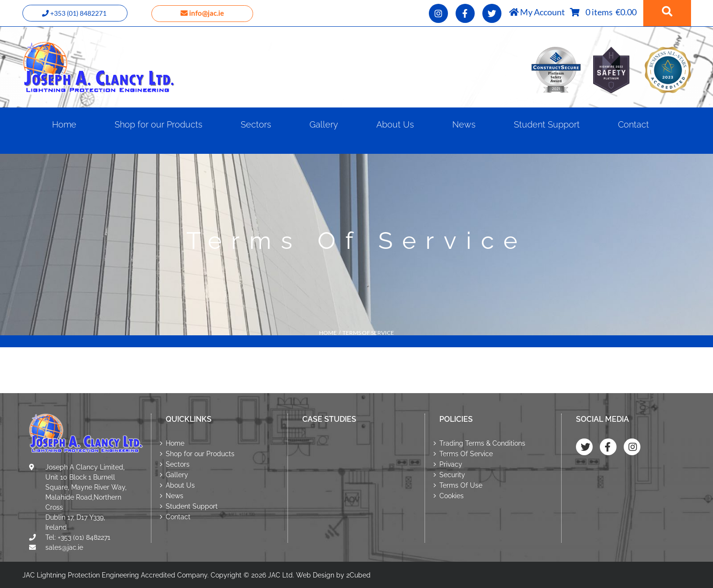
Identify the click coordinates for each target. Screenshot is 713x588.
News (175, 496)
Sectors (178, 464)
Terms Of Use (461, 485)
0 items (601, 12)
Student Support (192, 506)
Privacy (451, 464)
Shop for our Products (200, 454)
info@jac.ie (202, 13)
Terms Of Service (466, 454)
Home (175, 443)
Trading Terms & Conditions (482, 443)
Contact (178, 517)
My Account (537, 12)
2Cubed (358, 575)
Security (452, 475)
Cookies (452, 496)
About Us (180, 485)
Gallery (177, 475)
